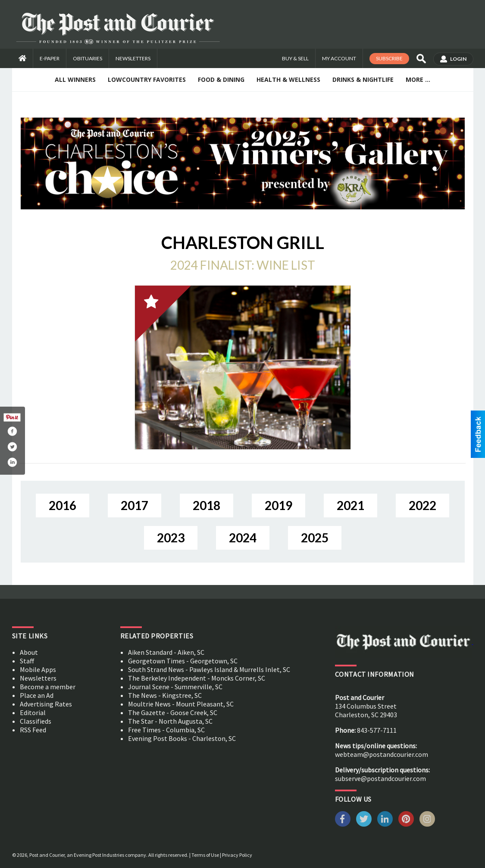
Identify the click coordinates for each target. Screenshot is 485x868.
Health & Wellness (288, 79)
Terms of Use (205, 855)
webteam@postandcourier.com (382, 754)
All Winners (75, 79)
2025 (315, 538)
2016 (63, 505)
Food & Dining (221, 79)
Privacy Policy (237, 855)
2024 (243, 538)
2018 (207, 505)
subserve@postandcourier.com (380, 778)
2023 (171, 538)
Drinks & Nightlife (363, 79)
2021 (350, 505)
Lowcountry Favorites (147, 79)
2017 (135, 505)
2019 (278, 505)
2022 (422, 505)
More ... (418, 79)
